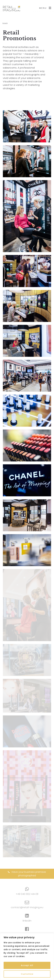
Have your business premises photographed (27, 874)
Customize (27, 974)
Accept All (27, 965)
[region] (27, 957)
